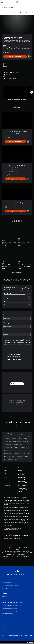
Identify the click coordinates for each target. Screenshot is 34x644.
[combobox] (17, 318)
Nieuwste (5, 13)
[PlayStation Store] (8, 8)
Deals (22, 13)
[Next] (32, 92)
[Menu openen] (2, 2)
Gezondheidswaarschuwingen (11, 530)
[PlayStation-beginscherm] (17, 2)
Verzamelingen (14, 13)
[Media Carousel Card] (14, 92)
